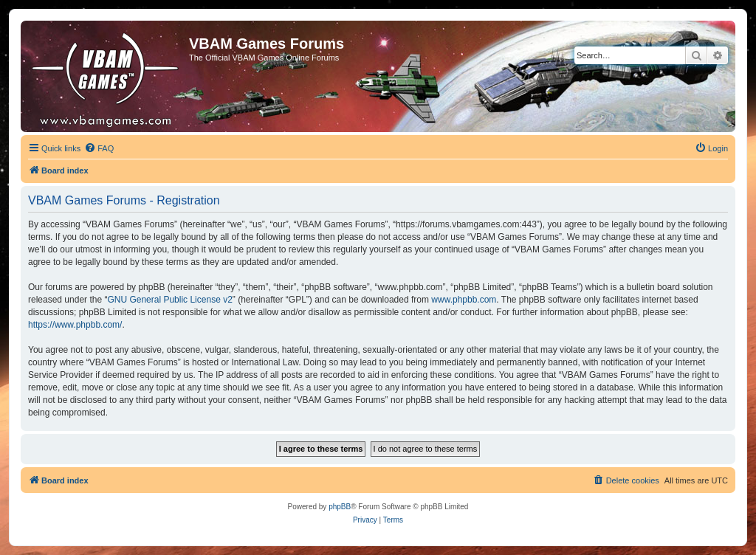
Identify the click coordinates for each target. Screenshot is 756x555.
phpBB (340, 507)
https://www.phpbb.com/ (75, 325)
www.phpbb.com (464, 300)
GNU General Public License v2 (169, 300)
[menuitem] (99, 148)
